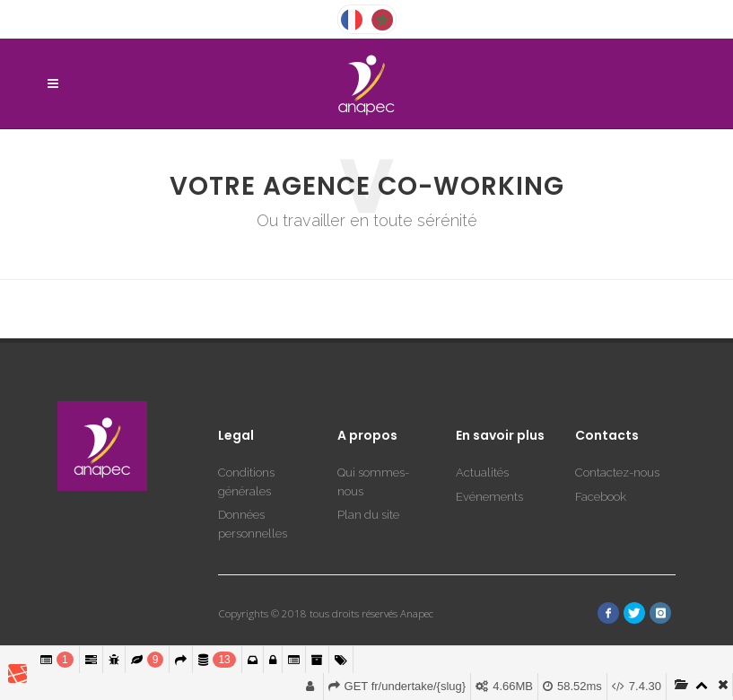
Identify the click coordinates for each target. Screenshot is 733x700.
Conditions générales (246, 428)
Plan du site (368, 461)
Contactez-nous (617, 419)
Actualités (482, 419)
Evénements (489, 443)
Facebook (601, 443)
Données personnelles (253, 470)
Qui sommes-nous (373, 428)
